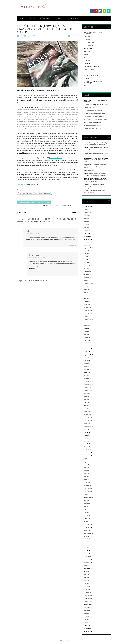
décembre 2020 (88, 382)
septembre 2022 (89, 319)
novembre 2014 (88, 598)
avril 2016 (87, 548)
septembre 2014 (89, 604)
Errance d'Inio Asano (90, 108)
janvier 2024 (87, 272)
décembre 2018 (88, 453)
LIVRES (22, 18)
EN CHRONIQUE (89, 46)
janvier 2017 (87, 521)
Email (104, 11)
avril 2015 (87, 584)
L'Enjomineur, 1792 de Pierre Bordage (94, 117)
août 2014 (87, 607)
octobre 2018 (88, 459)
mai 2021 (87, 367)
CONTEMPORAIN (89, 43)
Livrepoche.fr (21, 184)
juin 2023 (87, 293)
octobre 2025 (88, 209)
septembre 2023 (89, 284)
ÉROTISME (87, 52)
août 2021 (87, 358)
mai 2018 (87, 474)
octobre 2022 (88, 316)
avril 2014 (87, 619)
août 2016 (87, 536)
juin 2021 (87, 364)
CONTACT (59, 18)
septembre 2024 (89, 248)
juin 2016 (87, 542)
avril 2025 (87, 227)
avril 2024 (87, 263)
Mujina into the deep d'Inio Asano (93, 126)
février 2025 (87, 233)
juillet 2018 (87, 468)
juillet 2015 (87, 575)
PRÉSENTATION (45, 18)
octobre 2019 (88, 423)
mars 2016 (87, 551)
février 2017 (87, 518)
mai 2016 (87, 545)
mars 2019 (87, 444)
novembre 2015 (88, 563)
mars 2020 (87, 408)
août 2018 (87, 465)
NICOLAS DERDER (73, 18)
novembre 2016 (88, 527)
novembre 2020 (88, 385)
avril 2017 (87, 512)
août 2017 (87, 500)
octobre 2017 (88, 495)
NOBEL (86, 72)
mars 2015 (87, 587)
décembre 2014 (88, 596)
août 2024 (87, 251)
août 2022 (87, 322)
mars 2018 (87, 480)
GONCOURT (88, 61)
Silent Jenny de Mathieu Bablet (92, 123)
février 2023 (87, 304)
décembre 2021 (88, 346)
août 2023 (87, 287)
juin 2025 (87, 221)
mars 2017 (87, 515)
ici (40, 107)
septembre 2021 (89, 355)
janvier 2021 (87, 379)
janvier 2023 (87, 307)
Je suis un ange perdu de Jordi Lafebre (95, 114)
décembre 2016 (88, 524)
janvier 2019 (87, 450)
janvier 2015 (87, 593)
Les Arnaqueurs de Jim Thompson (93, 111)
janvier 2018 (87, 486)
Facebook (92, 11)
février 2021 (87, 376)
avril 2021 (87, 370)
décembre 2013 (88, 631)
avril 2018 (87, 477)
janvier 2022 (87, 343)
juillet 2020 (87, 397)
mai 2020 (87, 402)
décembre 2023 (88, 275)
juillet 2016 (87, 539)
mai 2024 (87, 260)
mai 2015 (87, 581)
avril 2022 (87, 334)
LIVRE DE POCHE (89, 69)
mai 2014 (87, 616)
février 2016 (87, 554)
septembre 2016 (89, 533)
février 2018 (87, 483)
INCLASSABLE (88, 63)
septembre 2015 (89, 569)
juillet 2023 (87, 290)
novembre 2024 (88, 242)
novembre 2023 (88, 278)
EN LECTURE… (89, 49)
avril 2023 (87, 298)
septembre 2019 (89, 426)
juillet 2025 (87, 218)
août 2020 (87, 394)
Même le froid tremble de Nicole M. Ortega (95, 120)
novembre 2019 (88, 420)
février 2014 (87, 625)
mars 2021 (87, 373)
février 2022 (87, 340)
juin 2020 (87, 400)
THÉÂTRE (87, 86)
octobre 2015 (88, 566)
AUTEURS (32, 18)
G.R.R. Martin (57, 206)
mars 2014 (87, 622)
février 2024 (87, 269)
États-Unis (50, 206)
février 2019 (87, 447)
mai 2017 (87, 509)
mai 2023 (87, 296)
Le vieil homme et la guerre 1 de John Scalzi (96, 105)
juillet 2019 (87, 432)
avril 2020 (87, 405)
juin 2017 (87, 506)
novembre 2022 (88, 313)
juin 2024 (87, 257)
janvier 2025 (87, 236)
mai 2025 (87, 224)
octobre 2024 (88, 245)
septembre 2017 (89, 497)
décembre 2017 (88, 489)
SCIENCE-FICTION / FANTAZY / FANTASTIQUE (37, 202)
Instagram (100, 11)
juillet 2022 (87, 325)
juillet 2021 (87, 361)
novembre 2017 (88, 492)
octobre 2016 (88, 530)
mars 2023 (87, 301)
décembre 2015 (88, 560)
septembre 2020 (89, 391)
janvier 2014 (87, 628)
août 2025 (87, 215)
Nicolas (22, 36)
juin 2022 (87, 328)
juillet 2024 (87, 254)
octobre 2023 (88, 281)
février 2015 (87, 590)
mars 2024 (87, 266)
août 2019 (87, 429)
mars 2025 (87, 230)
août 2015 (87, 572)
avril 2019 (87, 441)
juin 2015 (87, 578)
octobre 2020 (88, 388)
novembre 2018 (88, 456)
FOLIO (86, 58)
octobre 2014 (88, 601)
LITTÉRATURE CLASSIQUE (92, 66)
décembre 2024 (88, 239)
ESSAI (86, 54)
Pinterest (96, 11)
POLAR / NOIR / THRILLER (92, 75)
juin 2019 (87, 435)
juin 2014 (87, 613)
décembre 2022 (88, 310)
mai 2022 (87, 331)
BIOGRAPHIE (88, 37)
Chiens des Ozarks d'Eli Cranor (93, 129)
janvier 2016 (87, 557)
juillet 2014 (87, 610)
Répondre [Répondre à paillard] (72, 245)
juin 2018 (87, 471)
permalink (75, 206)
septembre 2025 (89, 212)
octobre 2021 (88, 352)
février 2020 (87, 411)
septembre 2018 (89, 462)
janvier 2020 (87, 414)
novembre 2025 (88, 206)
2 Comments (74, 36)
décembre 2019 (88, 417)
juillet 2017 (87, 503)
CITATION (87, 40)
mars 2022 (87, 337)
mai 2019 (87, 438)
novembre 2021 (88, 349)
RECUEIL (87, 78)
